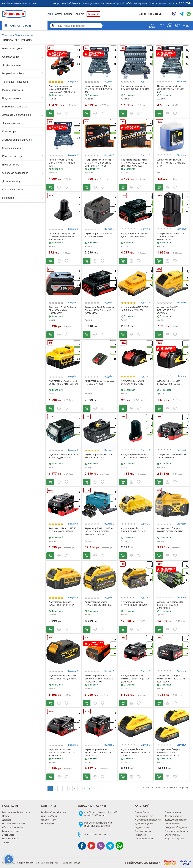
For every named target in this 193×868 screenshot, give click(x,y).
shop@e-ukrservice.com (95, 834)
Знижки (6, 842)
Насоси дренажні (12, 148)
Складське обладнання (15, 173)
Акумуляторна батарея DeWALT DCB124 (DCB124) (134, 530)
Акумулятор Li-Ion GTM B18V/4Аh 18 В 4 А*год (169, 382)
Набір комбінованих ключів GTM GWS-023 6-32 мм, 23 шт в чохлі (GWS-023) (134, 163)
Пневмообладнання (144, 839)
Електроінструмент (13, 48)
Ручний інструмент (13, 90)
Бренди (68, 14)
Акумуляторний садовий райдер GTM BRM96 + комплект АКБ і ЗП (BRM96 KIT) (62, 91)
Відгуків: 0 (109, 81)
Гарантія (80, 14)
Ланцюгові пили (11, 123)
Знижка (93, 14)
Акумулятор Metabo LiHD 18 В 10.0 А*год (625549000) (62, 530)
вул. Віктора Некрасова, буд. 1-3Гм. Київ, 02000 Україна (101, 814)
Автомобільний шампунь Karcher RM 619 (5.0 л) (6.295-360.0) (172, 163)
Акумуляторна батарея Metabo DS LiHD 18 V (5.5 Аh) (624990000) (135, 679)
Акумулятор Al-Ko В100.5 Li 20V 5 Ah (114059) (98, 235)
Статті (58, 14)
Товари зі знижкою (24, 35)
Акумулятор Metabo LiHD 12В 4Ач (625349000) (172, 456)
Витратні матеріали (13, 73)
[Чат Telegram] (181, 14)
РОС (182, 3)
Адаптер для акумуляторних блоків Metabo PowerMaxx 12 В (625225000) (63, 236)
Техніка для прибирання (16, 82)
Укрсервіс (7, 35)
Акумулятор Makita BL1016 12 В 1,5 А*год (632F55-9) (63, 456)
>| (100, 789)
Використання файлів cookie (66, 3)
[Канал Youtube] (91, 846)
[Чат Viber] (174, 14)
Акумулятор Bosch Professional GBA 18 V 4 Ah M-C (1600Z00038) (63, 310)
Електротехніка (11, 165)
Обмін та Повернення (137, 3)
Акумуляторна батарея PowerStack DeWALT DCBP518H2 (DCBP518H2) (170, 752)
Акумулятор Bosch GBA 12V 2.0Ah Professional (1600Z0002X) (171, 236)
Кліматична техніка (13, 189)
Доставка (95, 3)
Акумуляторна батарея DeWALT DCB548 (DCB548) (134, 603)
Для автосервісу (11, 181)
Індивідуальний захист (176, 820)
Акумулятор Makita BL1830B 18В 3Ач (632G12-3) (99, 456)
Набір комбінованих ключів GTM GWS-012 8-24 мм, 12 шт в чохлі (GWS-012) (98, 163)
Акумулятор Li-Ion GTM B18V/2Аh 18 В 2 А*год (132, 382)
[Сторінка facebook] (82, 846)
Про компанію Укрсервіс (113, 3)
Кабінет (152, 27)
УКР (188, 3)
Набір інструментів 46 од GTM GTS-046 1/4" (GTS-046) (135, 87)
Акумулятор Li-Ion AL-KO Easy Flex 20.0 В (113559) (99, 382)
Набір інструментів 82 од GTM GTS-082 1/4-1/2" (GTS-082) (171, 89)
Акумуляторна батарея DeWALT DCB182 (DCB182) (62, 603)
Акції (50, 14)
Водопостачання (11, 98)
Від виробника (142, 812)
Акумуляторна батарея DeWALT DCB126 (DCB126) (170, 530)
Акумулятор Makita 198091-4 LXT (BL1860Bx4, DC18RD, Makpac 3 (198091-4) (99, 531)
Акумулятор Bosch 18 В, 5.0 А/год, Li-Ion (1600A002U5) (134, 235)
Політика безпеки (11, 839)
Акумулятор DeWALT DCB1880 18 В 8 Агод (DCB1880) (168, 310)
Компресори (9, 131)
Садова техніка (11, 57)
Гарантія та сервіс (158, 3)
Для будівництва (11, 65)
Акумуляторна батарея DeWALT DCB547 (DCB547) (98, 603)
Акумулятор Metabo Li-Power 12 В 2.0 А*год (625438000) (135, 456)
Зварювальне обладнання (17, 115)
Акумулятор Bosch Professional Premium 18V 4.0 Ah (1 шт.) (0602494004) (100, 310)
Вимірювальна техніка (15, 106)
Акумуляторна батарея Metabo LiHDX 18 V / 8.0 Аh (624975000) (98, 752)
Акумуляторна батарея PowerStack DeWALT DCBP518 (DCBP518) (135, 752)
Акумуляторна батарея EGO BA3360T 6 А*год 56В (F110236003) (171, 605)
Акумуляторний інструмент (17, 140)
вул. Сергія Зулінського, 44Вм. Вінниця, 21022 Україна (98, 824)
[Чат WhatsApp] (189, 14)
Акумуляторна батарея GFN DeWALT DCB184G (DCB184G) (63, 677)
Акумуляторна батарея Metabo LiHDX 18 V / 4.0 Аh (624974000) (62, 752)
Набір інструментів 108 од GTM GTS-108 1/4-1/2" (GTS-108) (99, 89)
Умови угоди (8, 835)
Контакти (172, 3)
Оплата (85, 3)
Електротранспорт (13, 156)
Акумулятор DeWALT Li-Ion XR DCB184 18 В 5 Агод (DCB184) (63, 382)
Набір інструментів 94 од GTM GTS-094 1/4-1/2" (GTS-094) (62, 163)
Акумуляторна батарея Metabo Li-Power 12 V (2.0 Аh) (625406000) (172, 679)
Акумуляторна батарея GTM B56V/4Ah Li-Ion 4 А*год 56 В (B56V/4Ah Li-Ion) (99, 679)
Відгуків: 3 (73, 81)
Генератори (9, 198)
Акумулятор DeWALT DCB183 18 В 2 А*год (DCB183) (135, 309)
